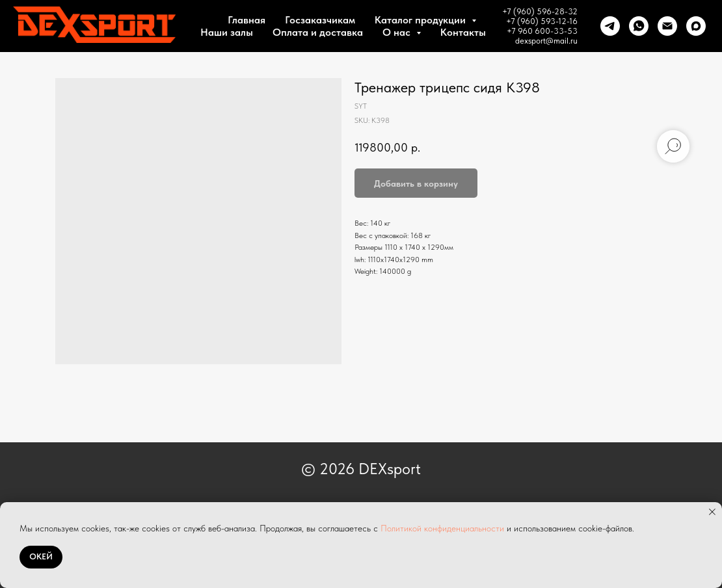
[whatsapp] (639, 26)
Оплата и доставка (318, 32)
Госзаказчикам (320, 20)
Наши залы (227, 32)
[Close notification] (712, 512)
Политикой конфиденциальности (442, 528)
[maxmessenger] (696, 26)
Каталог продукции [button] (421, 20)
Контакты (463, 32)
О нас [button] (398, 32)
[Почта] (667, 26)
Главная (247, 20)
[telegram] (610, 26)
